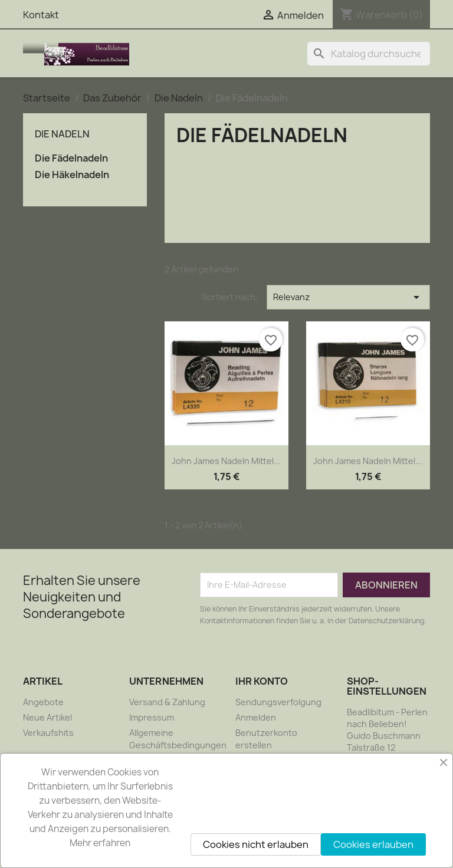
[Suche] (369, 54)
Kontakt (41, 15)
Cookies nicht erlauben (256, 844)
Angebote (43, 702)
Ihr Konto (262, 681)
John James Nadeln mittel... (226, 461)
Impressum (152, 717)
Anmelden (256, 717)
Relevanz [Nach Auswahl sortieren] (348, 297)
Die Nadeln (62, 134)
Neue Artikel (47, 717)
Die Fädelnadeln (71, 158)
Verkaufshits (48, 733)
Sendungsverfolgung (278, 702)
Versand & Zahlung (167, 702)
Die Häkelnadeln (72, 175)
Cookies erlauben (373, 844)
